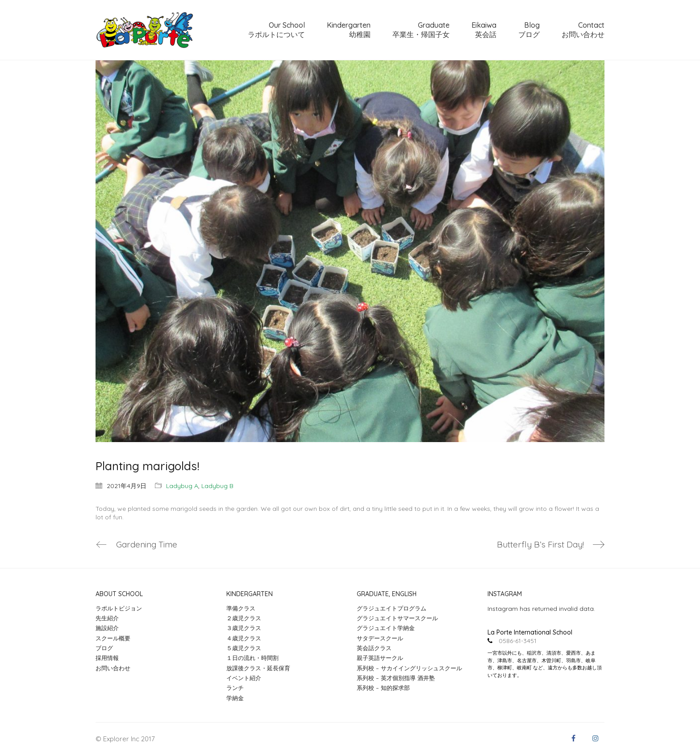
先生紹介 (107, 618)
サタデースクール (380, 638)
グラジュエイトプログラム (392, 608)
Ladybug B (217, 486)
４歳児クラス (244, 638)
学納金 (235, 698)
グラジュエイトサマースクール (397, 618)
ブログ (104, 648)
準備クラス (241, 608)
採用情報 (107, 658)
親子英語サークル (380, 658)
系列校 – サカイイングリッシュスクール (409, 668)
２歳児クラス (244, 618)
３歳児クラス (244, 628)
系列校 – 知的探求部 (383, 688)
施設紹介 (107, 628)
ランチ (235, 688)
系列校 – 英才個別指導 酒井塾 (396, 678)
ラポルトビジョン (119, 608)
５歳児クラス (244, 648)
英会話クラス (374, 648)
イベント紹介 (244, 678)
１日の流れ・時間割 (252, 658)
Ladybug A (182, 486)
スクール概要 (113, 638)
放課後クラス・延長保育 (258, 668)
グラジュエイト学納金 (386, 628)
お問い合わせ (113, 668)
